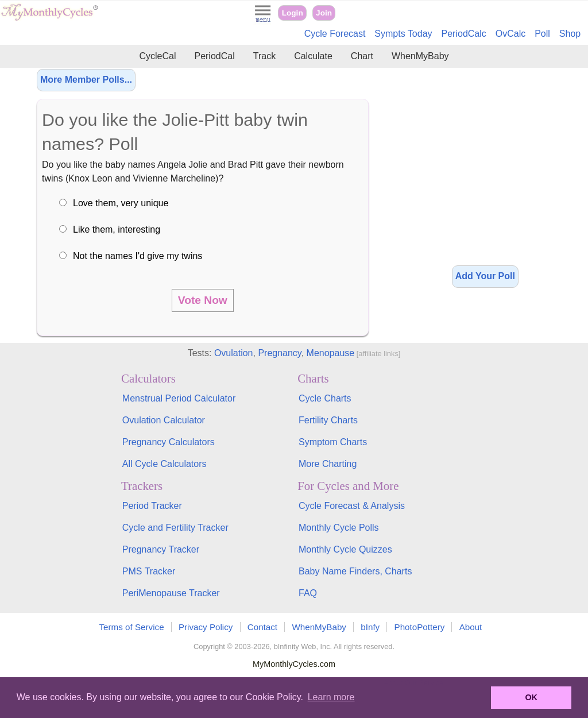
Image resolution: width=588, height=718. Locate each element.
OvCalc (510, 34)
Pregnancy (279, 353)
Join (324, 13)
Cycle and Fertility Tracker (175, 528)
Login (293, 13)
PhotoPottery (420, 627)
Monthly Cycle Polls (339, 528)
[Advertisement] (485, 167)
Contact (262, 627)
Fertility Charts (328, 420)
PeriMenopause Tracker (171, 593)
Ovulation (234, 353)
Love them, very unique (121, 203)
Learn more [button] (331, 697)
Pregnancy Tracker (161, 549)
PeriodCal (214, 56)
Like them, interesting (117, 229)
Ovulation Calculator (164, 420)
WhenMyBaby (420, 56)
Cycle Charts (325, 398)
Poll (542, 34)
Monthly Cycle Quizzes (345, 549)
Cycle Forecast (335, 34)
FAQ (308, 593)
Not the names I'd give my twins (138, 256)
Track (264, 56)
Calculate (313, 56)
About (471, 627)
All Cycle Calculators (165, 464)
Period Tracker (152, 506)
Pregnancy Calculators (169, 442)
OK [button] (531, 697)
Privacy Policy (206, 627)
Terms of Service (132, 627)
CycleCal (157, 56)
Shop (570, 34)
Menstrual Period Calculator (179, 398)
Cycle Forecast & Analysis (352, 506)
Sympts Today (403, 34)
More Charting (328, 464)
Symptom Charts (333, 442)
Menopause (331, 353)
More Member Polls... (86, 80)
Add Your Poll (485, 276)
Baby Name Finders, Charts (355, 571)
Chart (362, 56)
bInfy (370, 627)
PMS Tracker (149, 571)
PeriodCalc (464, 34)
